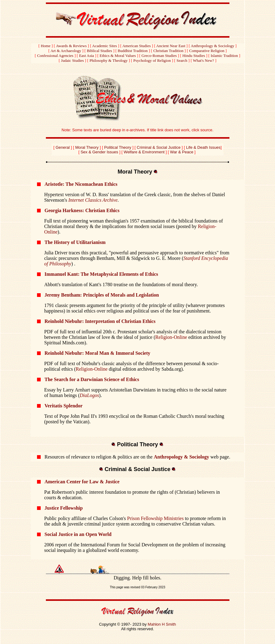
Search (182, 60)
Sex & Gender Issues (99, 152)
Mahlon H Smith (162, 624)
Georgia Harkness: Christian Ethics (82, 210)
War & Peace (182, 152)
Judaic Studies (72, 60)
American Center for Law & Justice (82, 482)
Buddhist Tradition (133, 51)
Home (46, 46)
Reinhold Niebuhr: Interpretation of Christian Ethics (100, 321)
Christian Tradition (168, 51)
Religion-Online (171, 337)
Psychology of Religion (152, 60)
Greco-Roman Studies (159, 56)
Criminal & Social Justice (159, 147)
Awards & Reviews (71, 46)
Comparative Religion (207, 51)
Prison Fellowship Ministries (156, 518)
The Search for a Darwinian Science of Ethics (92, 379)
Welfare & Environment (145, 152)
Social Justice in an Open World (78, 534)
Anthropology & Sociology (213, 46)
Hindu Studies (194, 56)
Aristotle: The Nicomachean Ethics (81, 184)
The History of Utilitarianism (75, 242)
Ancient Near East (171, 46)
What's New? (204, 60)
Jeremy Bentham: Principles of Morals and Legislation (102, 295)
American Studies (137, 46)
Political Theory (118, 147)
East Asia (86, 56)
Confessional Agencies (55, 56)
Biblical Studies (100, 51)
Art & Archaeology (66, 51)
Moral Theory (87, 147)
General (63, 147)
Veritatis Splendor (64, 406)
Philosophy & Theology (109, 60)
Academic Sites (104, 46)
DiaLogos (89, 395)
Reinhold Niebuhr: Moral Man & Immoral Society (98, 353)
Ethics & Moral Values (118, 56)
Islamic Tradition (224, 56)
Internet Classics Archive (93, 200)
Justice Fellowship (64, 508)
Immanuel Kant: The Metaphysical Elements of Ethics (101, 274)
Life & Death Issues (203, 147)
